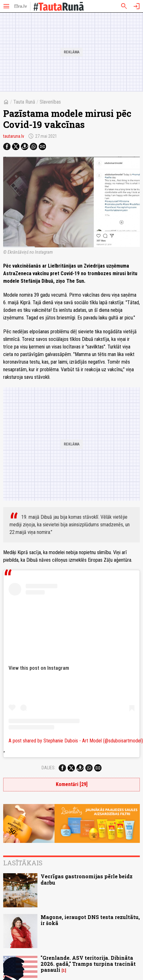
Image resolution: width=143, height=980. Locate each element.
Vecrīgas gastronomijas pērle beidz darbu (87, 879)
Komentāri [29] (72, 784)
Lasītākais (23, 863)
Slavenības (50, 102)
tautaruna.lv (14, 136)
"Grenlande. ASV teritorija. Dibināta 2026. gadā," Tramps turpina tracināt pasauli (88, 964)
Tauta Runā (24, 102)
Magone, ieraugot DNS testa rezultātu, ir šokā (90, 920)
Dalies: (49, 768)
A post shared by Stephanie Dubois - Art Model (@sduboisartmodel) (76, 741)
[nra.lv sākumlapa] (21, 6)
